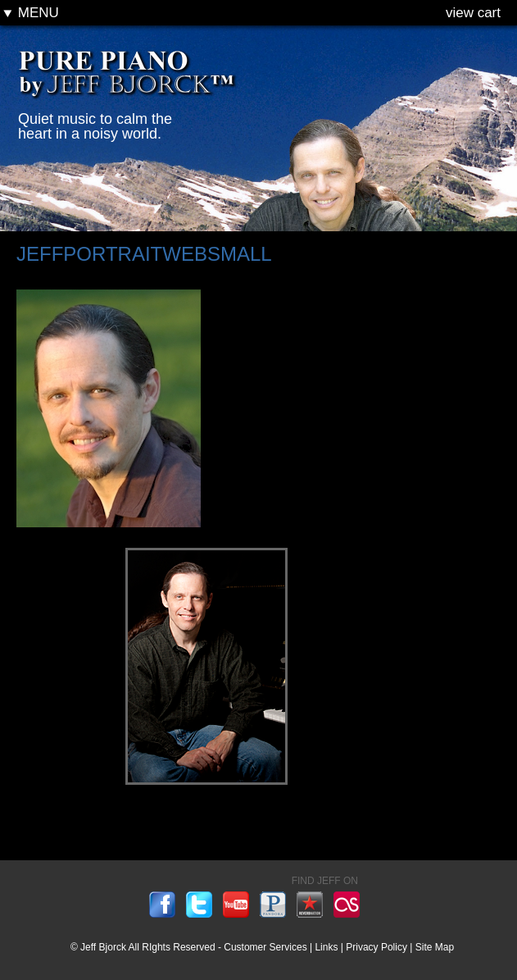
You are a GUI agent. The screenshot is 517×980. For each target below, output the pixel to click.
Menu (31, 13)
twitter (199, 905)
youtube (236, 905)
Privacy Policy (376, 947)
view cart (473, 13)
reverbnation (310, 905)
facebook (162, 905)
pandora (273, 905)
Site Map (435, 947)
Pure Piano (129, 80)
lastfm (347, 905)
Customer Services (265, 947)
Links (326, 947)
